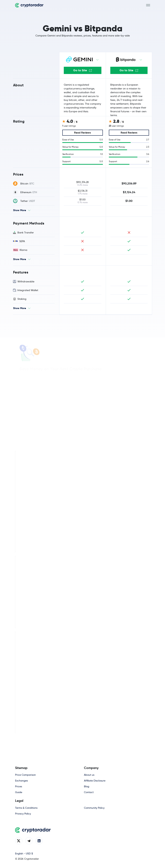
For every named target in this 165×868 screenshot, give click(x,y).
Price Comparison (25, 775)
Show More (20, 210)
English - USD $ (24, 853)
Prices (19, 786)
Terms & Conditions (26, 808)
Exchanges (21, 781)
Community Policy (94, 808)
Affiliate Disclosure (95, 781)
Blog (87, 786)
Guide (19, 792)
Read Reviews (82, 133)
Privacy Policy (23, 814)
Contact (89, 792)
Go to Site (83, 70)
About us (89, 775)
